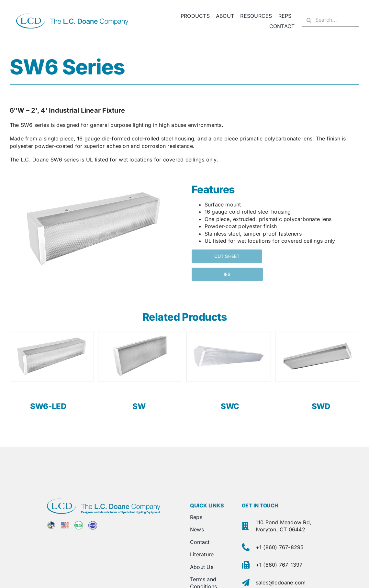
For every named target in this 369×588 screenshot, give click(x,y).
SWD (321, 406)
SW (139, 406)
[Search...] (331, 20)
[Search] (309, 20)
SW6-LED (48, 406)
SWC (230, 406)
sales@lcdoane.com (281, 582)
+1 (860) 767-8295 (280, 547)
